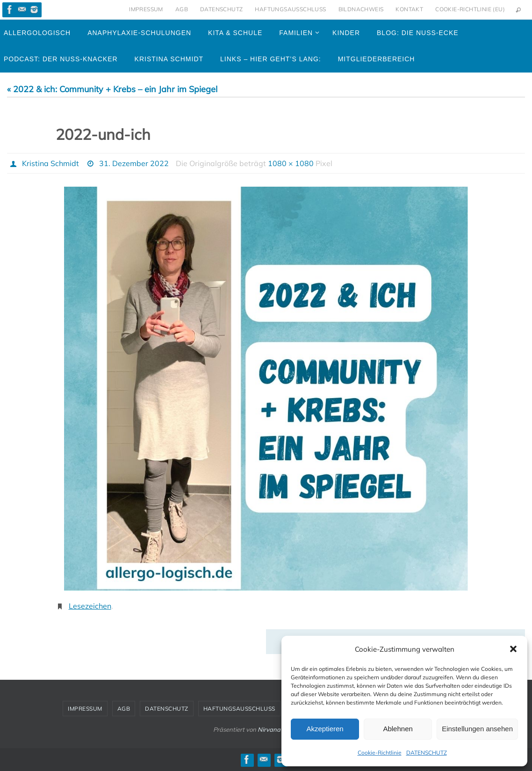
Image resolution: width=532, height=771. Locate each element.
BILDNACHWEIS (361, 9)
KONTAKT (409, 9)
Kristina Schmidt (50, 163)
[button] (513, 649)
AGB (182, 9)
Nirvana (269, 729)
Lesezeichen (90, 606)
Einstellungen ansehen (477, 729)
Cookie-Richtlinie (380, 753)
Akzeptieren (325, 729)
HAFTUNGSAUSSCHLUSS (290, 9)
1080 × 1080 (291, 163)
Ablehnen (398, 729)
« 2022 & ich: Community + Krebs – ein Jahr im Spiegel (112, 89)
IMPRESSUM (146, 9)
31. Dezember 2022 (134, 163)
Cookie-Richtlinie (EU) (470, 9)
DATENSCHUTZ (427, 753)
